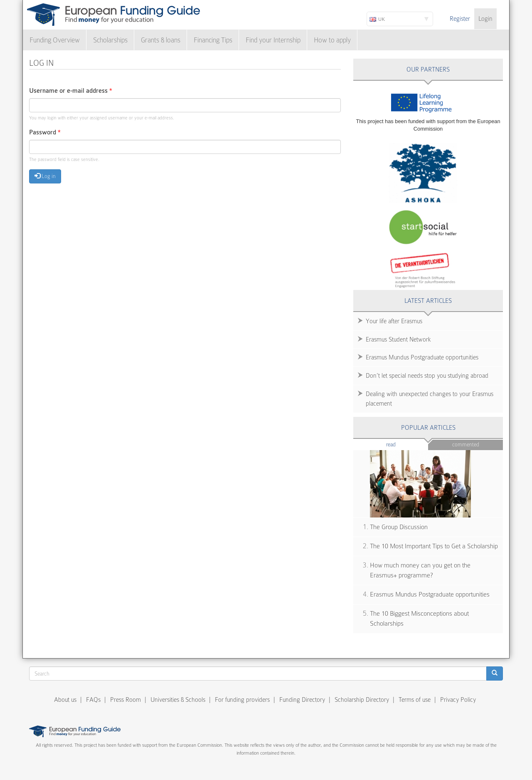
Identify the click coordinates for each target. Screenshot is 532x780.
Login (485, 19)
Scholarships (110, 40)
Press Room (126, 700)
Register (460, 19)
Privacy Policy (458, 700)
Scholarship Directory (362, 700)
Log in (45, 176)
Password (45, 132)
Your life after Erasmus (394, 321)
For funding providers (242, 700)
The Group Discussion (399, 527)
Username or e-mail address (71, 91)
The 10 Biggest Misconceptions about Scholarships (419, 619)
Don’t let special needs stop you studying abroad (427, 376)
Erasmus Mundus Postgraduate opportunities (422, 357)
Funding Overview (55, 40)
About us (65, 700)
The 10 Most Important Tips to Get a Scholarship (434, 546)
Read (403, 444)
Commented (466, 444)
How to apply (332, 40)
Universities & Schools (178, 700)
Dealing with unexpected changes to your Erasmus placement (430, 399)
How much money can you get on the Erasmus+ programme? (420, 571)
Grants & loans (161, 40)
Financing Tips (213, 40)
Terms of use (415, 700)
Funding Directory (302, 700)
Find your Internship (273, 40)
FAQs (93, 700)
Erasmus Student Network (398, 339)
